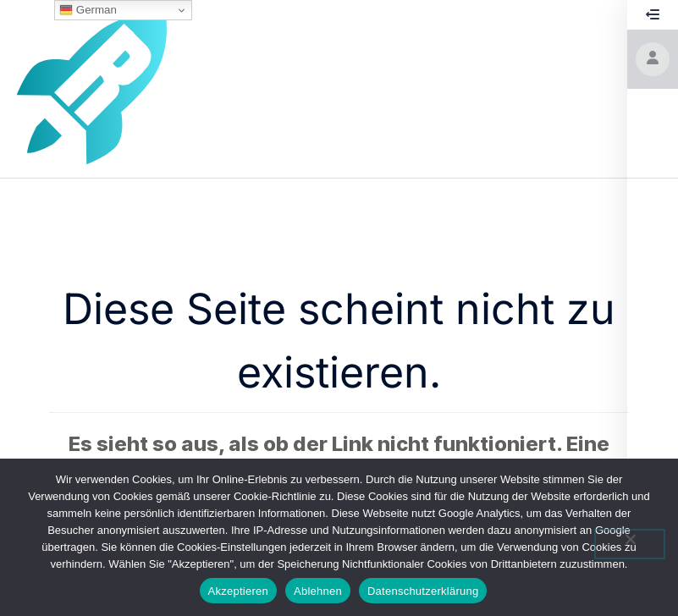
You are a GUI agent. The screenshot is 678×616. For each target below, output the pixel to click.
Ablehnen (318, 591)
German (88, 10)
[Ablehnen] (630, 544)
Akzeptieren (238, 591)
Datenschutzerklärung (423, 591)
